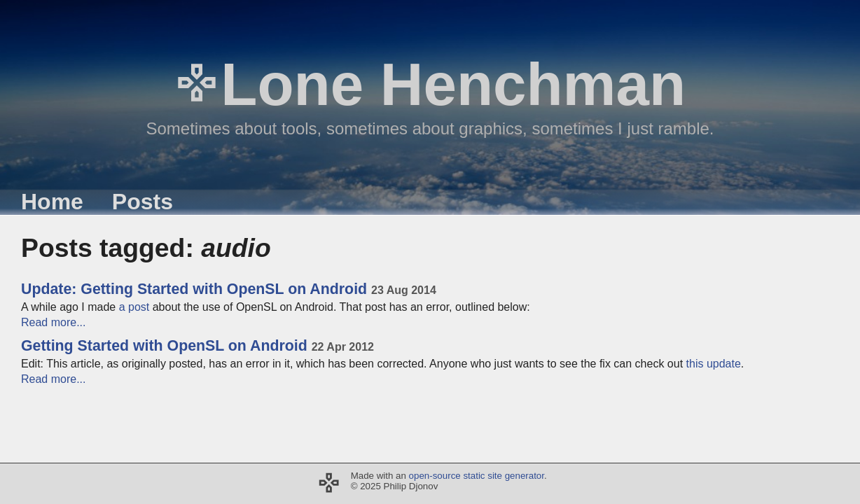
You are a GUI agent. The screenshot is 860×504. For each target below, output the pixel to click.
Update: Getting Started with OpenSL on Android (229, 289)
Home (52, 202)
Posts (143, 202)
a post (134, 307)
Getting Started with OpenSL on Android (197, 346)
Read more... (53, 322)
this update (714, 364)
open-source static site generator (477, 476)
